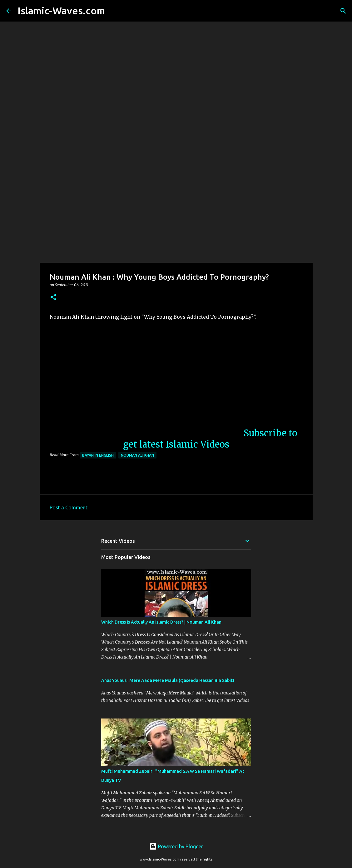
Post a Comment (69, 508)
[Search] (114, 11)
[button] (53, 298)
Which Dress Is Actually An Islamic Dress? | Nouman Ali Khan (161, 622)
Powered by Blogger (176, 846)
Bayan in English (98, 455)
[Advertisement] (176, 213)
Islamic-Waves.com (61, 11)
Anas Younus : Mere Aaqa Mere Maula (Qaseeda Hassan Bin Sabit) (168, 680)
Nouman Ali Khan (137, 455)
